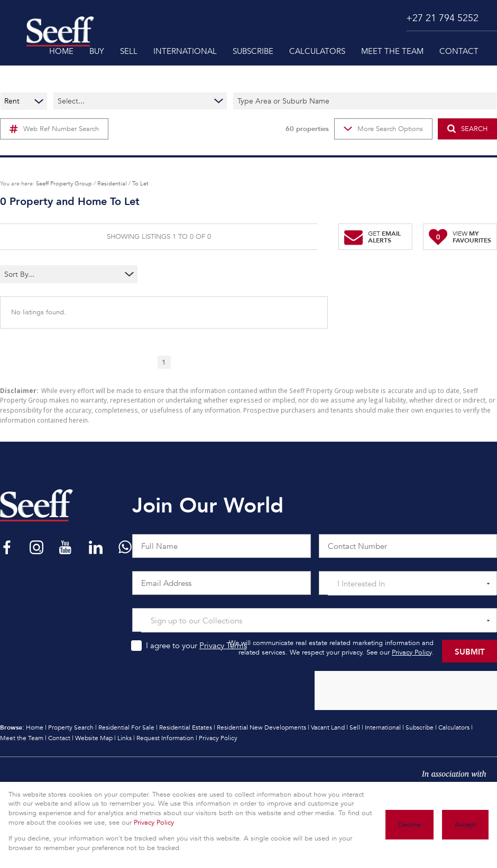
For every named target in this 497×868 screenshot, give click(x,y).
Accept (465, 825)
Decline (409, 825)
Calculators (454, 727)
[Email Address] (222, 583)
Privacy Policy (412, 652)
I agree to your (196, 646)
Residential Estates (186, 727)
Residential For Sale (126, 727)
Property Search (71, 727)
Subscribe (420, 727)
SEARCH (467, 129)
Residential (112, 183)
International (383, 727)
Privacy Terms (223, 646)
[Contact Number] (408, 546)
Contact (59, 738)
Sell (355, 727)
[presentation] (405, 691)
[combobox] (48, 274)
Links (125, 738)
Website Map (94, 738)
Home (35, 727)
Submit (470, 651)
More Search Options (383, 129)
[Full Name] (222, 546)
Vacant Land (328, 727)
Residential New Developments (261, 727)
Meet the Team (22, 738)
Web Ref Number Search (54, 129)
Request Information (165, 738)
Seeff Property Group (64, 183)
